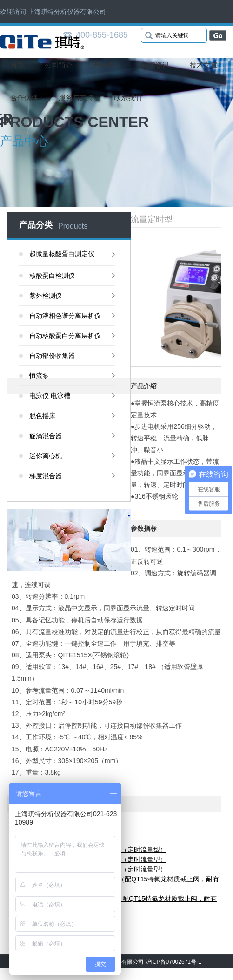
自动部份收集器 (52, 356)
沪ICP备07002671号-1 (173, 962)
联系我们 (128, 98)
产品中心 (107, 65)
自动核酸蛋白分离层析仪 (65, 336)
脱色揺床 (42, 416)
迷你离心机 (46, 456)
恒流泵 (39, 376)
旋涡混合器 (46, 436)
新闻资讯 (155, 65)
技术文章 (204, 65)
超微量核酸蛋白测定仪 (62, 254)
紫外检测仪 (46, 296)
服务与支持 (76, 98)
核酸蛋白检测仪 (52, 276)
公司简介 (59, 65)
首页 (17, 65)
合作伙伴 (24, 98)
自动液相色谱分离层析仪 (65, 316)
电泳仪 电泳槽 (50, 396)
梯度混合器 (46, 476)
